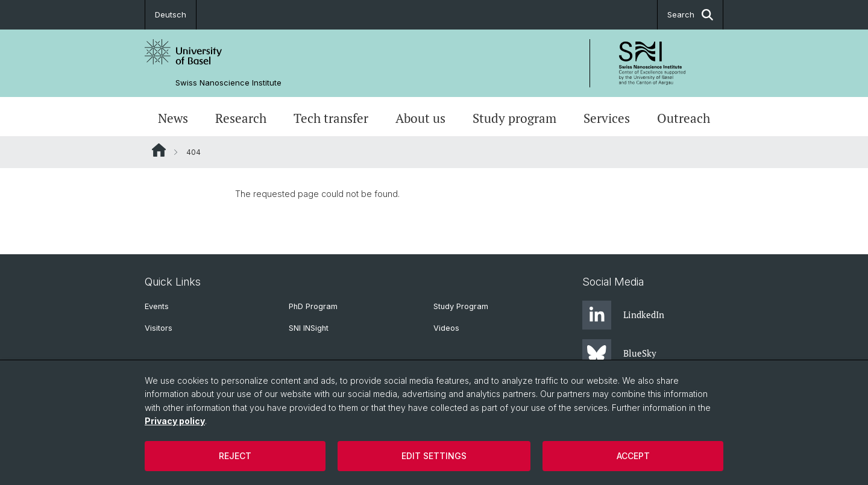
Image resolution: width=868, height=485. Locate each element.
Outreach (684, 118)
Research (241, 118)
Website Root (159, 150)
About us (420, 118)
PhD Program (313, 306)
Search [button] (690, 15)
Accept (633, 456)
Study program (514, 118)
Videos (446, 328)
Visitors (159, 328)
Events (157, 306)
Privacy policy (175, 421)
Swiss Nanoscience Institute (228, 83)
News (173, 118)
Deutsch (171, 14)
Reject (235, 456)
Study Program (461, 306)
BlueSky (619, 354)
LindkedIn (623, 315)
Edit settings (434, 456)
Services (607, 118)
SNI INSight (309, 328)
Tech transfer (331, 118)
